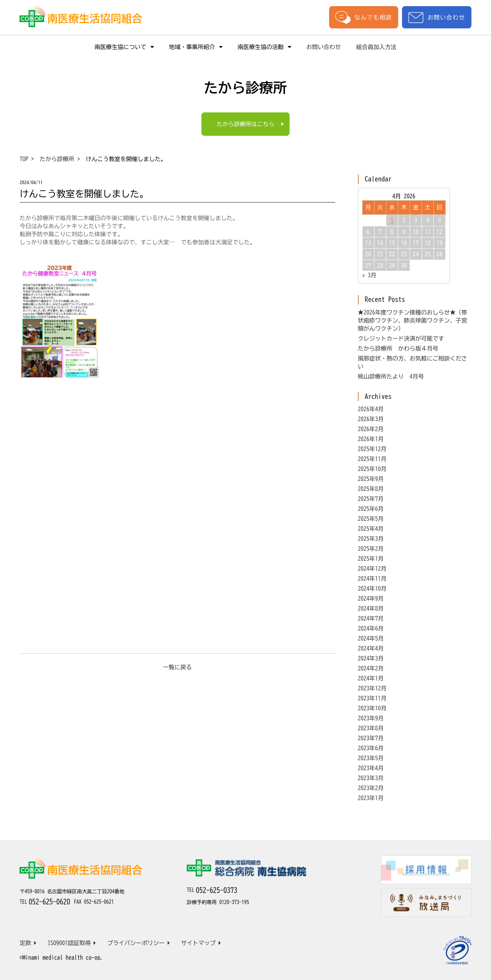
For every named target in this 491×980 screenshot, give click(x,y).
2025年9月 (371, 479)
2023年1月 (371, 798)
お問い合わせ (437, 17)
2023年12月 (372, 688)
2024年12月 (372, 569)
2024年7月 (371, 618)
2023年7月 (371, 738)
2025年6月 (371, 509)
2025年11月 (372, 459)
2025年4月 (371, 529)
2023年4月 (371, 768)
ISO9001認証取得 (72, 943)
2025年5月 (371, 519)
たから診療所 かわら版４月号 (398, 348)
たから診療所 (57, 159)
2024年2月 (371, 668)
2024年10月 (372, 589)
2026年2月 (371, 429)
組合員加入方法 (376, 47)
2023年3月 (371, 778)
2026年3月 (371, 419)
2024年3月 (371, 658)
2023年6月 (371, 748)
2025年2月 (371, 549)
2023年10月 (372, 708)
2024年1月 (371, 678)
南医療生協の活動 (264, 47)
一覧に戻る (177, 667)
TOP (24, 159)
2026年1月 (371, 439)
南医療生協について (124, 47)
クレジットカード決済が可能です (401, 338)
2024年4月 (371, 648)
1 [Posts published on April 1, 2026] (392, 220)
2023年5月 (371, 758)
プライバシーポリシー (138, 943)
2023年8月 (371, 728)
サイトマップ (201, 943)
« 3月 (369, 275)
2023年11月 (372, 698)
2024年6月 (371, 628)
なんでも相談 (364, 17)
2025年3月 (371, 539)
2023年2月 (371, 788)
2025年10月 (372, 469)
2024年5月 (371, 638)
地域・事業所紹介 (196, 47)
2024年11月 (372, 579)
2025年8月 (371, 489)
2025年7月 (371, 499)
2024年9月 (371, 599)
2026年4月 (371, 409)
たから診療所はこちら (245, 124)
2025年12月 (372, 449)
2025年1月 (371, 559)
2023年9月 (371, 718)
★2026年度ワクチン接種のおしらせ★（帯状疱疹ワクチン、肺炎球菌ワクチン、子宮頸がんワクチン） (413, 320)
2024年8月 (371, 609)
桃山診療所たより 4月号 (391, 376)
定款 (28, 943)
